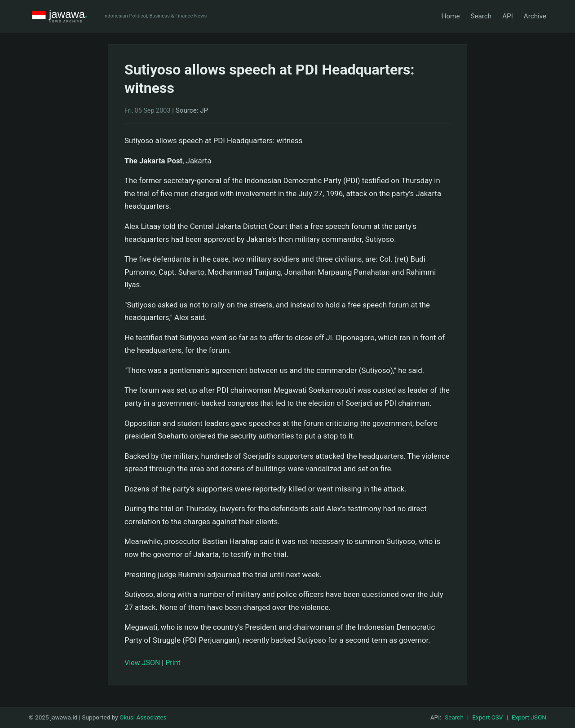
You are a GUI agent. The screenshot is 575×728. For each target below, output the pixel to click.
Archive (535, 16)
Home (451, 16)
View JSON (142, 663)
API (508, 16)
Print (173, 663)
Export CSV (487, 717)
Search (481, 16)
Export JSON (529, 717)
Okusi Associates (143, 717)
